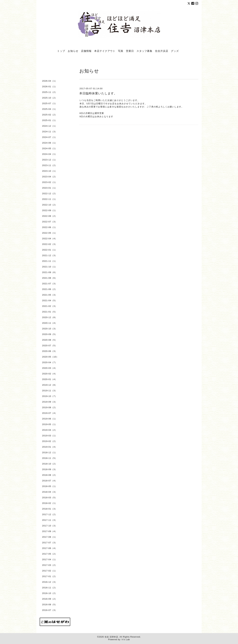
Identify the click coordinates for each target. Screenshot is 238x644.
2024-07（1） (50, 137)
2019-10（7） (50, 396)
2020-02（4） (50, 374)
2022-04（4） (50, 239)
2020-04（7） (50, 362)
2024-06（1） (50, 143)
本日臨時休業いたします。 (98, 93)
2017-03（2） (50, 565)
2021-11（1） (50, 261)
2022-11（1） (50, 199)
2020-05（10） (50, 357)
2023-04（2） (50, 177)
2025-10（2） (50, 98)
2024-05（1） (50, 148)
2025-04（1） (50, 109)
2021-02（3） (50, 306)
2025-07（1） (50, 103)
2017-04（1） (50, 559)
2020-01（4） (50, 379)
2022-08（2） (50, 216)
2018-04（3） (50, 492)
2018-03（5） (50, 498)
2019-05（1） (50, 424)
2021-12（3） (50, 255)
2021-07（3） (50, 284)
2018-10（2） (50, 464)
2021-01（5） (50, 312)
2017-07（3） (50, 543)
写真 (121, 51)
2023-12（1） (50, 160)
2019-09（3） (50, 402)
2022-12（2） (50, 193)
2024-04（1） (50, 154)
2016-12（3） (50, 582)
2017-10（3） (50, 526)
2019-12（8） (50, 385)
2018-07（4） (50, 481)
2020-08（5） (50, 340)
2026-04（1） (50, 81)
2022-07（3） (50, 222)
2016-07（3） (50, 610)
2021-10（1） (50, 267)
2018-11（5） (50, 458)
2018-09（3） (50, 469)
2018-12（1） (50, 452)
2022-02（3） (50, 244)
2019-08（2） (50, 407)
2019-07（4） (50, 413)
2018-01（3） (50, 509)
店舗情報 (86, 51)
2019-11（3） (50, 391)
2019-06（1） (50, 419)
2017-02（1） (50, 571)
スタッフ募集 (144, 51)
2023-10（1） (50, 171)
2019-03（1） (50, 436)
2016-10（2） (50, 593)
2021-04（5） (50, 300)
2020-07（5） (50, 346)
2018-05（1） (50, 486)
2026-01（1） (50, 87)
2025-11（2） (50, 92)
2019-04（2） (50, 430)
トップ (61, 51)
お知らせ (73, 51)
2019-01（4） (50, 447)
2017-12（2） (50, 514)
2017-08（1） (50, 537)
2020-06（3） (50, 351)
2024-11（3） (50, 132)
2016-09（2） (50, 599)
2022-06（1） (50, 227)
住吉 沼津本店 (111, 637)
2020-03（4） (50, 368)
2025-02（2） (50, 115)
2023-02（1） (50, 182)
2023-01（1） (50, 188)
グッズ (175, 51)
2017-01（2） (50, 576)
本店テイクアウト (105, 51)
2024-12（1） (50, 126)
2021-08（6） (50, 278)
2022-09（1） (50, 210)
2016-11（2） (50, 588)
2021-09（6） (50, 272)
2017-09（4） (50, 531)
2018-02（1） (50, 503)
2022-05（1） (50, 233)
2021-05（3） (50, 295)
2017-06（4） (50, 548)
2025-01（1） (50, 120)
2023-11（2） (50, 165)
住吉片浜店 (162, 51)
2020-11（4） (50, 323)
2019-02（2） (50, 441)
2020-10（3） (50, 329)
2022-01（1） (50, 250)
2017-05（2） (50, 554)
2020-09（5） (50, 334)
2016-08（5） (50, 605)
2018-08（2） (50, 475)
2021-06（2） (50, 289)
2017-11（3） (50, 520)
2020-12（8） (50, 317)
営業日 (130, 51)
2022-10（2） (50, 205)
